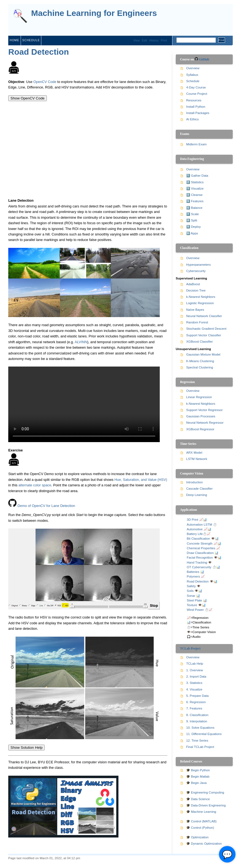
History (154, 40)
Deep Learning (197, 495)
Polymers (193, 576)
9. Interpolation (197, 721)
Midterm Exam (196, 144)
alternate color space (35, 485)
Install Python (196, 107)
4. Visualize (194, 689)
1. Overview (195, 670)
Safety (191, 586)
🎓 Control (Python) (200, 828)
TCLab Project (190, 648)
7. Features (194, 708)
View (136, 40)
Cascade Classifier (199, 489)
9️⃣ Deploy (193, 227)
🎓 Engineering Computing (205, 792)
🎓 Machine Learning (201, 812)
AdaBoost (193, 284)
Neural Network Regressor (205, 423)
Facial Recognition (200, 558)
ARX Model (194, 453)
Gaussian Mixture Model (203, 354)
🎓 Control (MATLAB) (201, 821)
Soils (190, 591)
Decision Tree (196, 290)
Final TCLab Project (200, 747)
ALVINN (81, 342)
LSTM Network (197, 459)
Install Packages (198, 113)
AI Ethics (192, 119)
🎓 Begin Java (196, 783)
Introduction (194, 482)
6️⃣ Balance (194, 208)
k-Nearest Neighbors (201, 297)
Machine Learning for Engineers (94, 13)
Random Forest (197, 322)
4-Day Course (196, 87)
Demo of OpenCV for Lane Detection (46, 506)
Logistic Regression (200, 303)
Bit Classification (198, 539)
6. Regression (196, 702)
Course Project (197, 94)
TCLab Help (195, 664)
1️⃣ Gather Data (197, 176)
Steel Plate (194, 600)
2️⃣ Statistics (195, 182)
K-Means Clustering (200, 361)
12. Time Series (197, 741)
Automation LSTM (199, 525)
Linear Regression (199, 397)
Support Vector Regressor (205, 410)
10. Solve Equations (200, 728)
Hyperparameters (198, 265)
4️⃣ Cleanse (194, 195)
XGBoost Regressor (200, 429)
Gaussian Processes (201, 416)
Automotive (195, 529)
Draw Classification (200, 553)
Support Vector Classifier (204, 335)
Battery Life (195, 534)
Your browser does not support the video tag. (84, 404)
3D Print (193, 520)
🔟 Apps (192, 233)
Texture (192, 605)
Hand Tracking (197, 562)
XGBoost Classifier (200, 342)
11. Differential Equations (204, 734)
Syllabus (192, 75)
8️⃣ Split (192, 220)
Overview (193, 68)
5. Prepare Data (197, 696)
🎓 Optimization (197, 837)
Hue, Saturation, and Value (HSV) (141, 480)
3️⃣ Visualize (195, 188)
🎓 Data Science (198, 799)
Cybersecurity (196, 271)
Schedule (31, 40)
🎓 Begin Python (198, 770)
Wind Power (195, 610)
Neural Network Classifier (204, 316)
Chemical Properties (201, 548)
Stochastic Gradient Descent (206, 329)
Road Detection (39, 52)
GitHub (204, 59)
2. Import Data (196, 676)
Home (14, 40)
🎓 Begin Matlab (198, 777)
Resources (194, 100)
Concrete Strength (200, 543)
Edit (144, 40)
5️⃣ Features (195, 201)
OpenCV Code (45, 82)
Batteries (193, 572)
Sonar (191, 596)
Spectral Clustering (200, 367)
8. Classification (197, 715)
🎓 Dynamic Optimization (204, 844)
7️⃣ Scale (193, 214)
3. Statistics (194, 683)
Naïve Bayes (195, 310)
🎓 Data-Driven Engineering (206, 805)
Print (164, 40)
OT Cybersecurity (199, 567)
